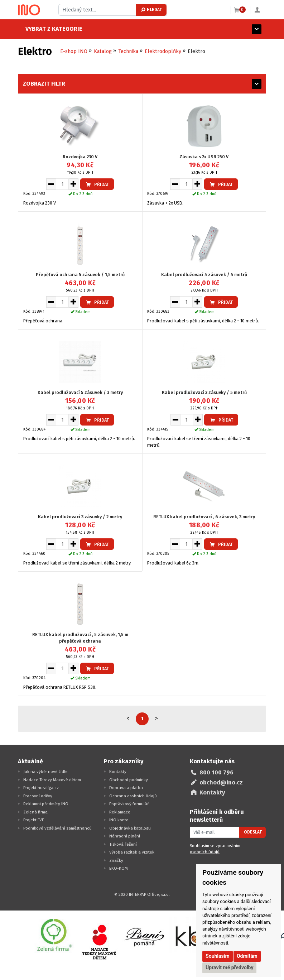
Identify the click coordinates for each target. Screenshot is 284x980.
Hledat (151, 10)
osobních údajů (205, 852)
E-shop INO (74, 51)
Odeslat (253, 832)
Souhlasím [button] (218, 956)
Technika (128, 51)
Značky (116, 860)
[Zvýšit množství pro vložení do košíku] (74, 184)
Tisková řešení (123, 844)
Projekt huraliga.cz (41, 788)
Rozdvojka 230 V (80, 157)
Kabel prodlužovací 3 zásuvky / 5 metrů (204, 392)
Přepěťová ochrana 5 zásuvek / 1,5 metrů (80, 275)
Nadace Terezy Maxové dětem (52, 780)
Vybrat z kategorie (46, 29)
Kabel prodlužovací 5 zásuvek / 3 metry (80, 392)
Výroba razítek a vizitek (132, 852)
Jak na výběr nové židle (45, 772)
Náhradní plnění (125, 836)
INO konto (119, 820)
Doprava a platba (126, 788)
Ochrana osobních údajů (133, 796)
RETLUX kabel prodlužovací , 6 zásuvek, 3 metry (204, 517)
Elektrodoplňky (163, 51)
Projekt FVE (34, 820)
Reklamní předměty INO (46, 804)
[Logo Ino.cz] (29, 10)
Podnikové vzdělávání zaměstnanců (57, 828)
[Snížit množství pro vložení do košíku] (51, 184)
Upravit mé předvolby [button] (229, 967)
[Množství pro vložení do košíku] (62, 184)
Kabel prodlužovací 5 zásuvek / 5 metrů (204, 275)
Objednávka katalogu (130, 828)
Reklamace (120, 812)
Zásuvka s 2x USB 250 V (204, 157)
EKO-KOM (119, 868)
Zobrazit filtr (44, 84)
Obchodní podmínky (129, 780)
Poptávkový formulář (129, 804)
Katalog (103, 51)
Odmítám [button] (247, 956)
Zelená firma (35, 812)
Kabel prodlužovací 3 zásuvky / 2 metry (80, 517)
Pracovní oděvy (38, 796)
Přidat (97, 184)
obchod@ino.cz (221, 782)
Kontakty (118, 772)
